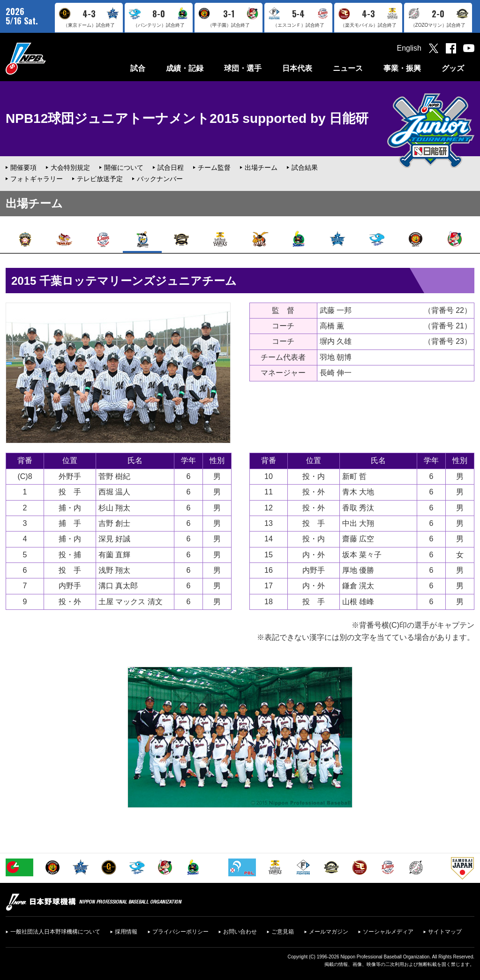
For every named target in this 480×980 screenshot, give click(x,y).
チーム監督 (214, 167)
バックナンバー (160, 179)
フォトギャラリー (37, 179)
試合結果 (305, 167)
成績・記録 (185, 68)
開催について (124, 167)
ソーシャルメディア (388, 932)
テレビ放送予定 (100, 179)
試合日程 (171, 167)
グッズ (453, 68)
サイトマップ (445, 932)
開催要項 (23, 167)
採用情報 (126, 932)
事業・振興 (402, 68)
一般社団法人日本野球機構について (55, 932)
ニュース (348, 68)
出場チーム (261, 167)
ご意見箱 (283, 932)
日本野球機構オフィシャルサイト (49, 58)
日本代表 (297, 68)
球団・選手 (243, 68)
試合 (138, 68)
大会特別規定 (70, 167)
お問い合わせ (240, 932)
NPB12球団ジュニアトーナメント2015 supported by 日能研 (187, 118)
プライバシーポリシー (180, 932)
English (409, 48)
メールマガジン (329, 932)
